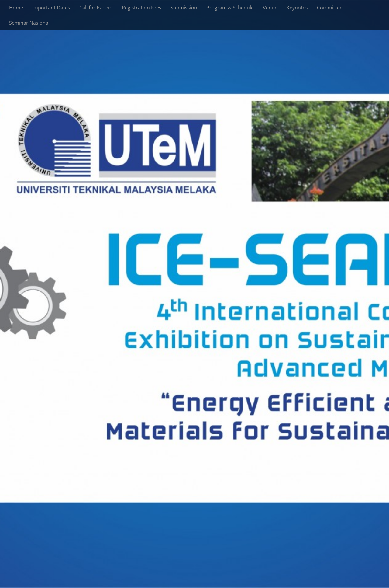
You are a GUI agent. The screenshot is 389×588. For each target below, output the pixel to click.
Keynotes (297, 8)
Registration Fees (142, 8)
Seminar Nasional (29, 23)
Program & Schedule (230, 8)
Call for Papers (96, 8)
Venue (270, 8)
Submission (184, 8)
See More (195, 315)
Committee (330, 8)
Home (16, 8)
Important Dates (51, 8)
